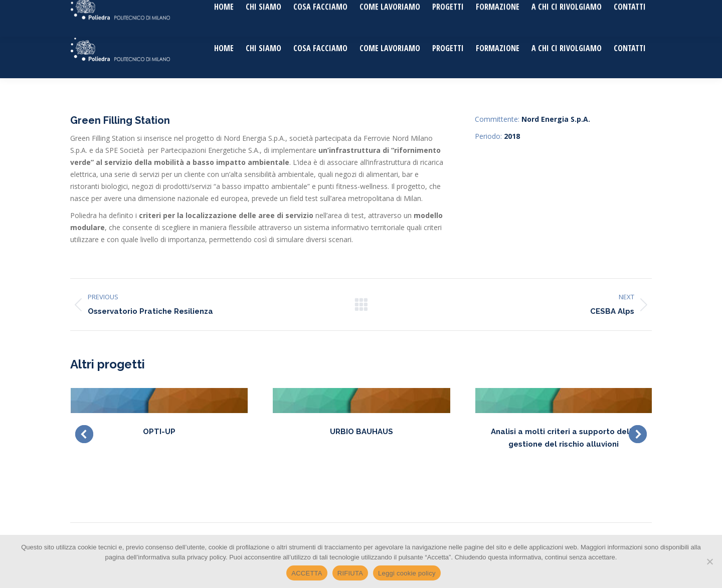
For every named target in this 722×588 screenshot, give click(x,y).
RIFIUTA (350, 573)
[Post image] (159, 401)
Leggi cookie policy (407, 573)
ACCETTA (307, 573)
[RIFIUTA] (709, 561)
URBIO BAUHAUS (362, 432)
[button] (84, 434)
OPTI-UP (159, 432)
